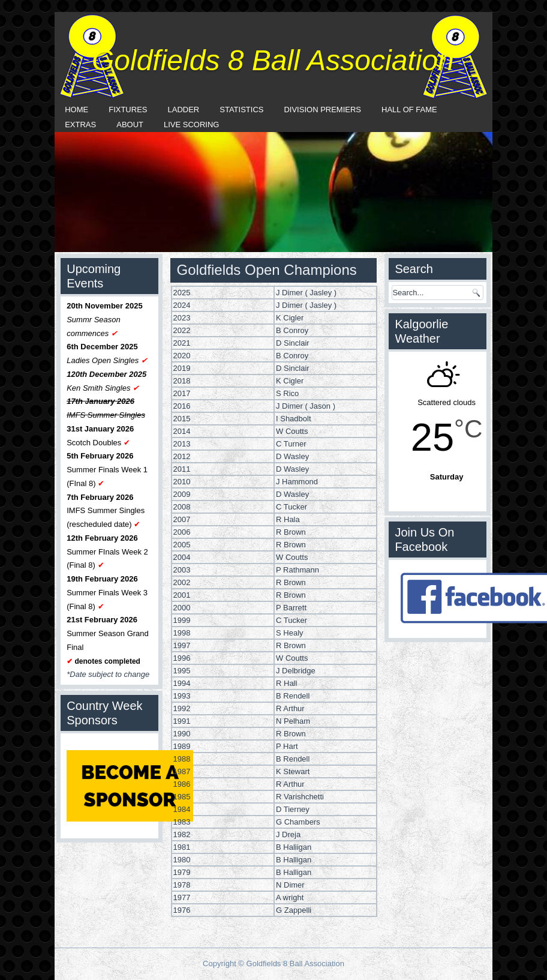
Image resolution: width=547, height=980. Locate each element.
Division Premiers (322, 110)
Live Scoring (191, 125)
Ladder (184, 110)
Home (76, 110)
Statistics (241, 110)
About (130, 125)
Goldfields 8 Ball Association (273, 60)
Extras (80, 125)
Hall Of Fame (409, 110)
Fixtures (128, 110)
